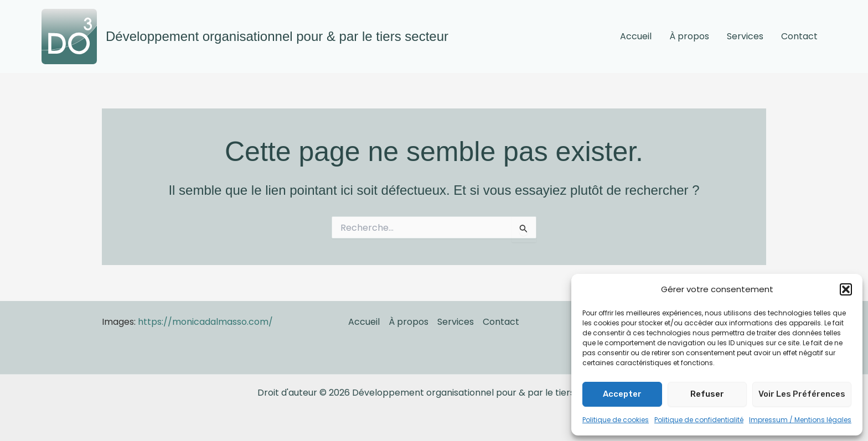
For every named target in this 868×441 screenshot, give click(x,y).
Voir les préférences (802, 394)
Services (745, 36)
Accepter (622, 394)
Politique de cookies (616, 420)
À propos (689, 36)
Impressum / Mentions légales (800, 420)
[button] (846, 289)
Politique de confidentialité (699, 420)
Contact (799, 36)
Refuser (707, 394)
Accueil (636, 36)
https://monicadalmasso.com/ (205, 322)
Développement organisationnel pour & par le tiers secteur (277, 36)
